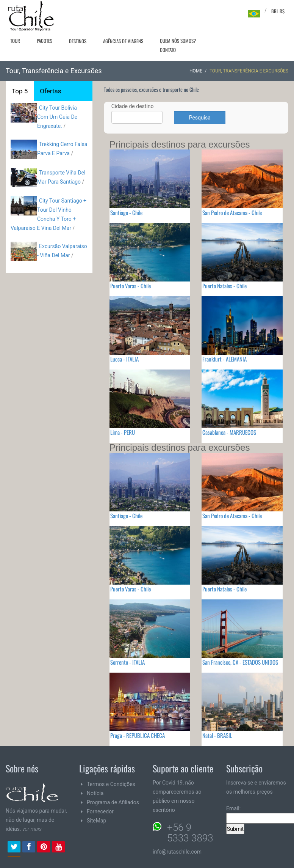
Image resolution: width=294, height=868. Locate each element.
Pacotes (45, 41)
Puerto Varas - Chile (131, 286)
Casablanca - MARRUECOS (229, 432)
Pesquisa (200, 118)
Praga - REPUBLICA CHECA (138, 735)
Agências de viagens (123, 41)
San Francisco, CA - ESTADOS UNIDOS (240, 662)
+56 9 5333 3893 (190, 833)
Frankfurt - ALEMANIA (224, 359)
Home (196, 71)
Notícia (95, 793)
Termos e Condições (111, 784)
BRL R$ (278, 11)
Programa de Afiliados (113, 802)
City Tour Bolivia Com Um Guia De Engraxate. (57, 117)
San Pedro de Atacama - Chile (232, 212)
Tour (15, 41)
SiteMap (96, 821)
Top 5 (20, 91)
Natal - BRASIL (217, 735)
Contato (168, 50)
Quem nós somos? (178, 41)
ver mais (32, 829)
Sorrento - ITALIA (127, 662)
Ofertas (50, 91)
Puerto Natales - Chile (224, 286)
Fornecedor (100, 811)
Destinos (78, 41)
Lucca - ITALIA (124, 359)
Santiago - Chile (126, 212)
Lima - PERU (123, 432)
